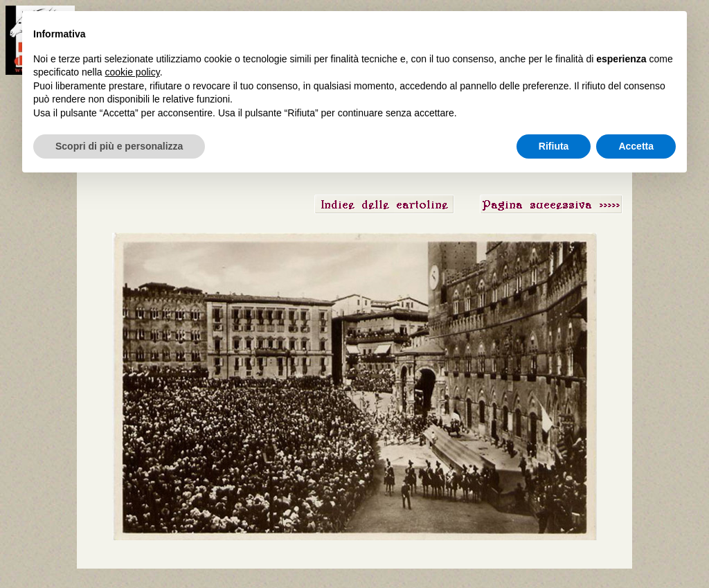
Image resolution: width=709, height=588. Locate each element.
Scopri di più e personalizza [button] (119, 146)
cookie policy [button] (133, 72)
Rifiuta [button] (554, 146)
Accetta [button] (636, 146)
